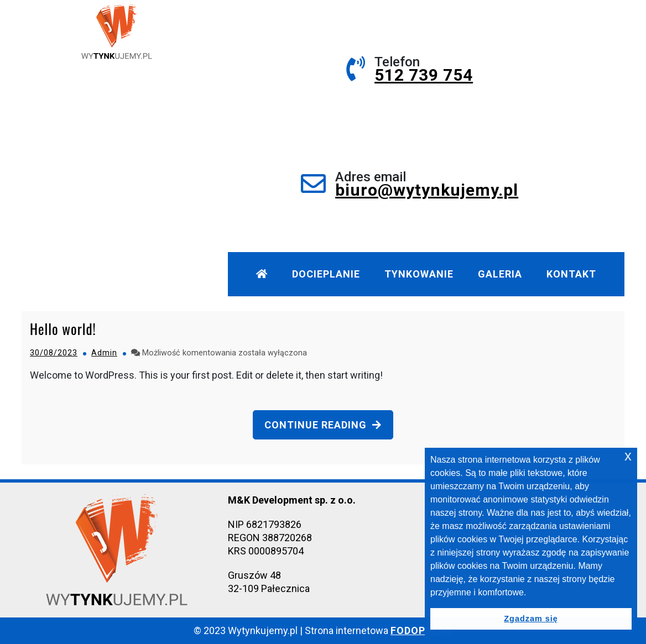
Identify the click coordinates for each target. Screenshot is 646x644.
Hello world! (63, 329)
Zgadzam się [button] (531, 619)
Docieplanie (326, 274)
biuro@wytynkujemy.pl (427, 190)
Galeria (500, 274)
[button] (530, 593)
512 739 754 (424, 75)
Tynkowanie (419, 274)
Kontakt (571, 274)
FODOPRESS (421, 630)
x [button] (628, 456)
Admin (104, 353)
